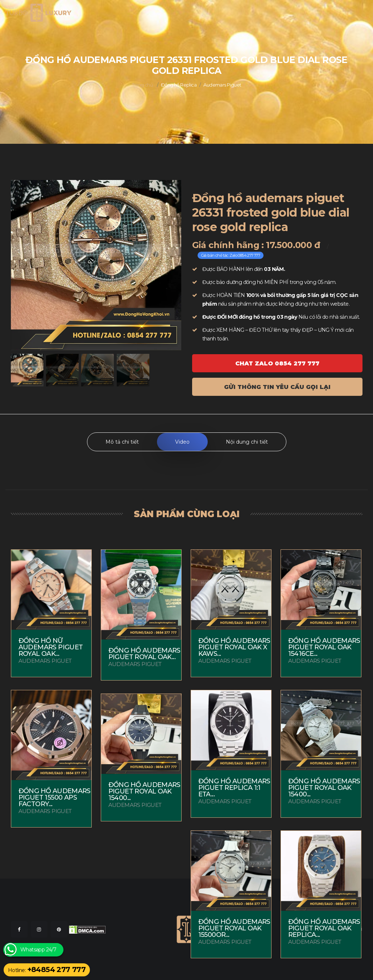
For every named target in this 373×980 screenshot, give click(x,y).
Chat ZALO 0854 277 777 (277, 363)
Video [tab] (182, 442)
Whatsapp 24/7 (38, 950)
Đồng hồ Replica (179, 85)
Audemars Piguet (222, 85)
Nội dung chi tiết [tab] (247, 442)
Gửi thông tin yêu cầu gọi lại (277, 387)
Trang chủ (143, 85)
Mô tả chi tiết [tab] (122, 442)
